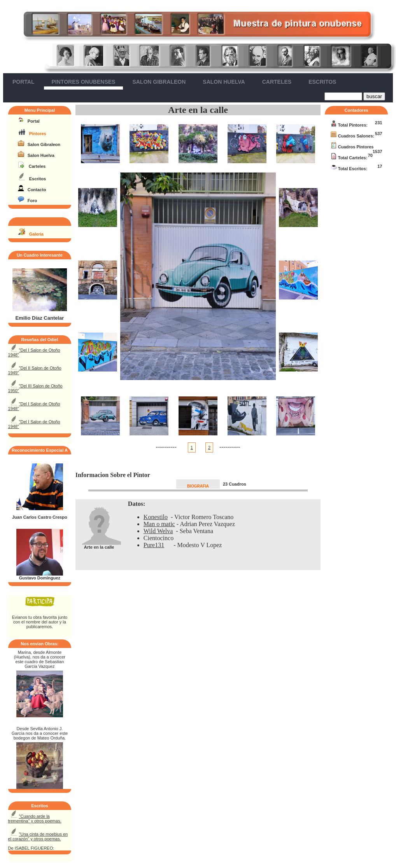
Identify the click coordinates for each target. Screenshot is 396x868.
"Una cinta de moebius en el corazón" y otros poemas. (38, 836)
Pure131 (154, 545)
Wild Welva (158, 531)
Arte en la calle (198, 110)
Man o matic (159, 524)
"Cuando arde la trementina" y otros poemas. (35, 819)
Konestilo (156, 517)
